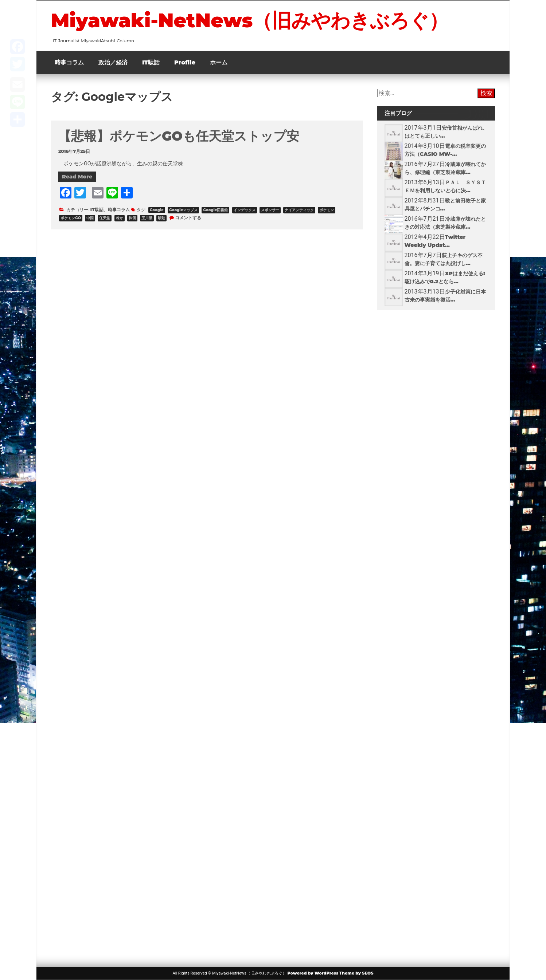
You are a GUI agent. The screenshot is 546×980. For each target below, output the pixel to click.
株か (120, 218)
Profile (185, 62)
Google (157, 210)
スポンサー (270, 210)
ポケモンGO (71, 218)
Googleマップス (183, 210)
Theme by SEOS (356, 973)
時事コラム (69, 62)
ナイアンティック (299, 210)
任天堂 (105, 218)
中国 (90, 218)
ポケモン (327, 210)
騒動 (161, 218)
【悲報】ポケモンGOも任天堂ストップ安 (179, 136)
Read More (77, 177)
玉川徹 (147, 218)
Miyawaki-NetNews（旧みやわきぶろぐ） (250, 20)
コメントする (188, 218)
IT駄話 (151, 62)
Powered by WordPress (313, 973)
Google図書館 (215, 210)
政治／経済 (113, 62)
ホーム (219, 62)
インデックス (245, 210)
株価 (132, 218)
